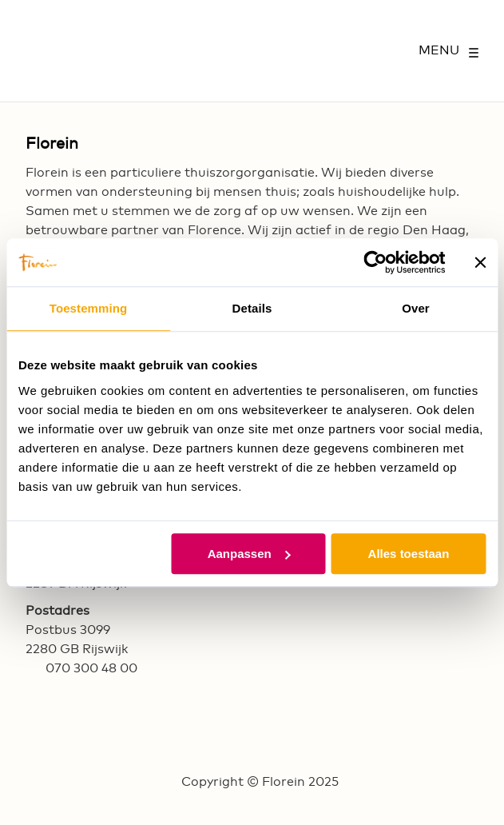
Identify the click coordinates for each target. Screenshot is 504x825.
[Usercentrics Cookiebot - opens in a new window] (375, 262)
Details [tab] (252, 308)
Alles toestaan (409, 554)
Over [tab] (416, 308)
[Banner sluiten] (480, 262)
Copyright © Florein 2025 (260, 782)
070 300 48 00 (91, 668)
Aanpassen (249, 554)
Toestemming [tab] (89, 308)
